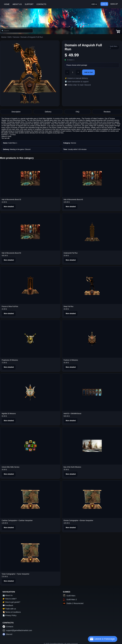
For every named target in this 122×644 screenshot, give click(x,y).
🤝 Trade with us (9, 609)
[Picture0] (25, 99)
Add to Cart (88, 72)
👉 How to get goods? (11, 602)
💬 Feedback (8, 605)
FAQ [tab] (78, 112)
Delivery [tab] (48, 112)
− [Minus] (67, 72)
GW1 (10, 37)
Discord (7, 634)
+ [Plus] (78, 72)
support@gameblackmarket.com (17, 630)
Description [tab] (16, 112)
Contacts (8, 627)
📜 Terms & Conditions (12, 612)
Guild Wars (69, 596)
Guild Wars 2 (70, 600)
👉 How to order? (10, 599)
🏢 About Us (8, 595)
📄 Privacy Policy (9, 615)
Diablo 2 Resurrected (73, 603)
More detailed (9, 207)
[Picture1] (35, 99)
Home (4, 37)
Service (16, 37)
